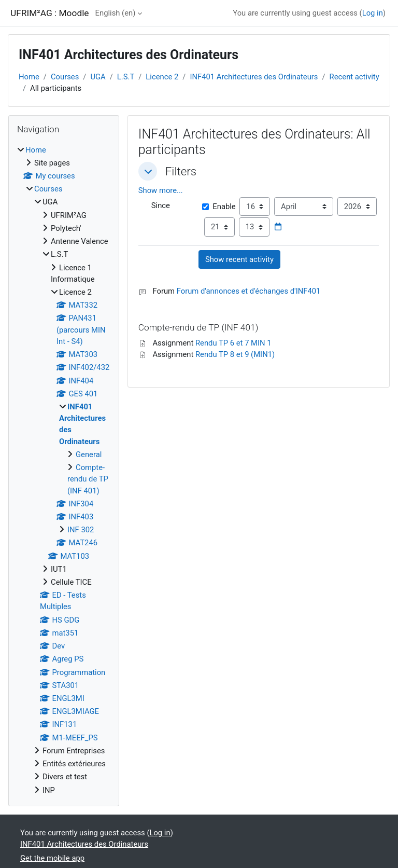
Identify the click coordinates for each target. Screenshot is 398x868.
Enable (219, 195)
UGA (98, 77)
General (89, 454)
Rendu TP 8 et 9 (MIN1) (235, 343)
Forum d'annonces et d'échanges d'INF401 (249, 280)
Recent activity (354, 77)
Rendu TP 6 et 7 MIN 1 (233, 331)
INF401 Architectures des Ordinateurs (254, 77)
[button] (148, 171)
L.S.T (126, 77)
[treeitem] (64, 470)
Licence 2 (162, 77)
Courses (65, 77)
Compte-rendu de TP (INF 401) (88, 479)
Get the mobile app (52, 858)
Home (29, 77)
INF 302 (81, 530)
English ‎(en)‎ (116, 13)
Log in (373, 13)
